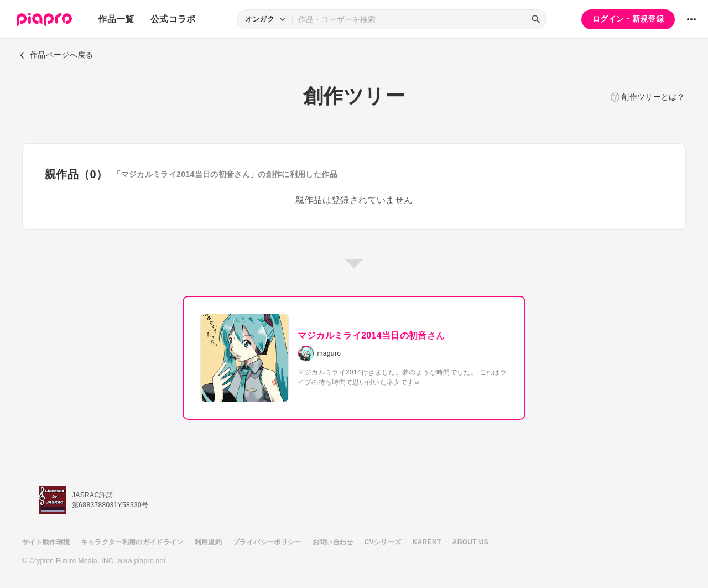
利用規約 (208, 542)
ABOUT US (470, 542)
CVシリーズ (383, 542)
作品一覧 (116, 19)
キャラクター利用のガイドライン (132, 542)
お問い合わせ (333, 542)
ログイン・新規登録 (628, 19)
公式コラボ (173, 19)
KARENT (427, 542)
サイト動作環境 (46, 542)
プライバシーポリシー (267, 542)
